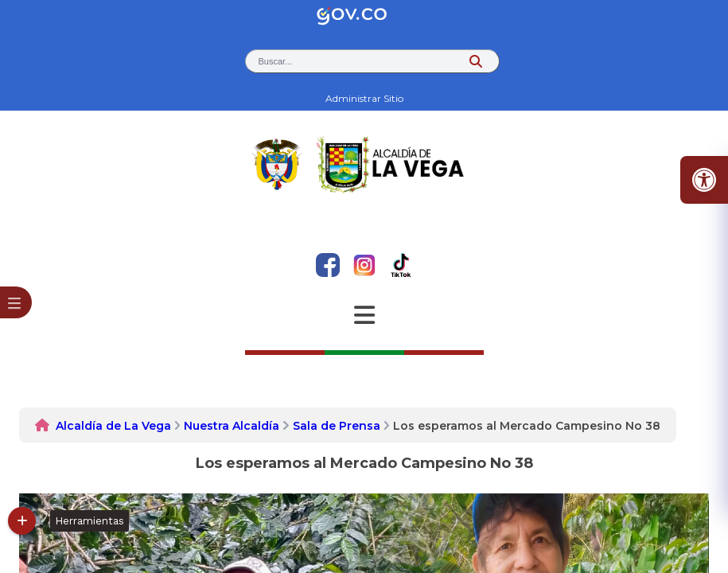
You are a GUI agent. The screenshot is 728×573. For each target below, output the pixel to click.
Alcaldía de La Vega (113, 426)
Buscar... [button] (276, 61)
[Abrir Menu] (364, 315)
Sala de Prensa (337, 426)
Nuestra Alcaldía (232, 426)
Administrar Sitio (364, 98)
